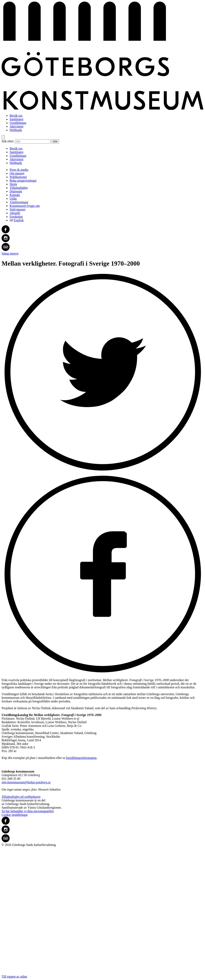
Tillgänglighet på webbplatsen (21, 797)
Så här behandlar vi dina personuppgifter (28, 811)
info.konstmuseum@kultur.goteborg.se (26, 782)
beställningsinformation (81, 758)
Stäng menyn (10, 253)
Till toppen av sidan (102, 912)
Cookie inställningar (15, 815)
